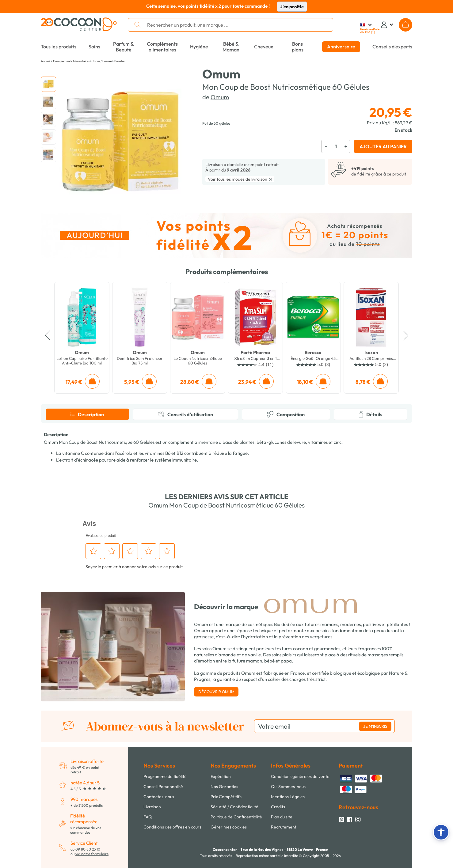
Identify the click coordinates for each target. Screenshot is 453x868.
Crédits (278, 807)
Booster (120, 61)
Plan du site (282, 817)
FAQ (148, 817)
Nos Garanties (224, 787)
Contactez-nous (159, 797)
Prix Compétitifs (226, 797)
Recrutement (284, 827)
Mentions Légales (288, 797)
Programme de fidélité (165, 776)
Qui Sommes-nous (288, 787)
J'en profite (292, 7)
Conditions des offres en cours (172, 827)
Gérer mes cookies (229, 827)
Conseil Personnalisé (163, 787)
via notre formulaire (92, 854)
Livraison (152, 807)
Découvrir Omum (216, 692)
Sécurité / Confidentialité (234, 807)
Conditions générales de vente (300, 776)
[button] (441, 832)
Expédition (221, 776)
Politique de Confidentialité (236, 817)
